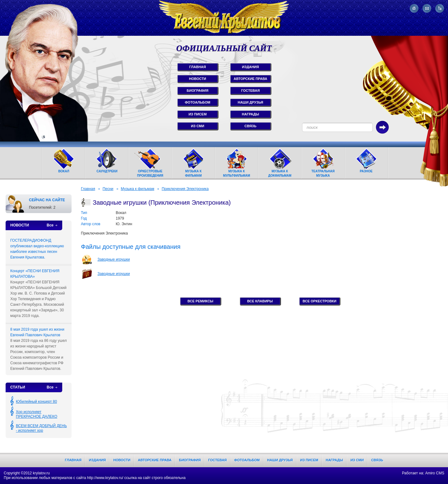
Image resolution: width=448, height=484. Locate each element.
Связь (377, 460)
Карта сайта (440, 8)
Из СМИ (357, 460)
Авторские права (155, 460)
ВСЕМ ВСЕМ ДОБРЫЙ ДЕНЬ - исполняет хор (41, 428)
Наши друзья (280, 460)
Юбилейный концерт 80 (36, 402)
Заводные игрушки (114, 259)
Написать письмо (427, 8)
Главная (88, 189)
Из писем (309, 460)
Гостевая (217, 460)
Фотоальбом (247, 460)
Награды (334, 460)
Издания (97, 460)
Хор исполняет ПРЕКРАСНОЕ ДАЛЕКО (37, 414)
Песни (108, 189)
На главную (414, 8)
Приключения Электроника (185, 189)
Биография (190, 460)
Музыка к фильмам (137, 189)
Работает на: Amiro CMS (423, 473)
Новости (122, 460)
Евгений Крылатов (224, 18)
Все (50, 225)
